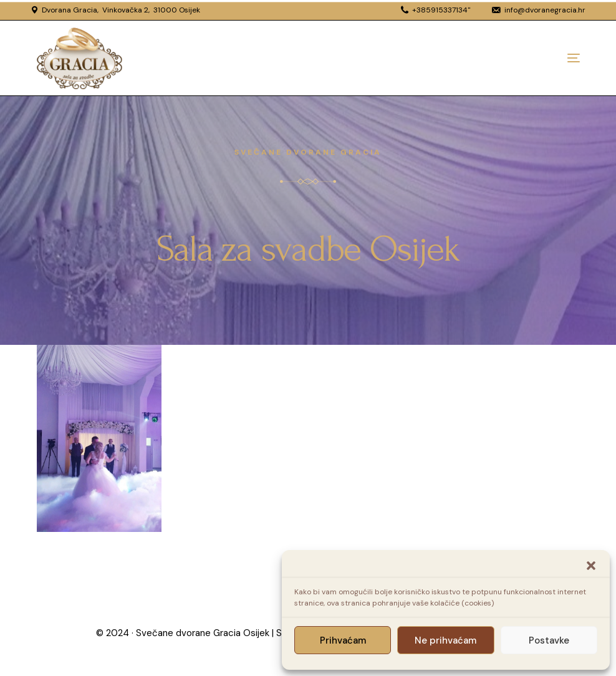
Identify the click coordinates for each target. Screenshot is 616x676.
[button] (591, 566)
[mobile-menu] (549, 58)
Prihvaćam (343, 640)
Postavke (549, 640)
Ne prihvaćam (445, 640)
